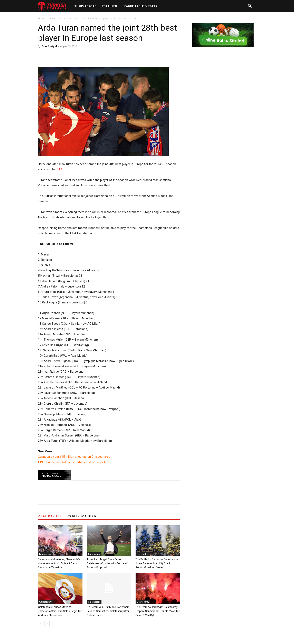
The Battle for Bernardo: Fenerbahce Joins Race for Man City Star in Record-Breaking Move (157, 563)
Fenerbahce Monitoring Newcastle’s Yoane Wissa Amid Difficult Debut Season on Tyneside (59, 563)
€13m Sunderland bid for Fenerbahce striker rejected (73, 462)
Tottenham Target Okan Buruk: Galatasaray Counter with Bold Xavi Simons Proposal (107, 563)
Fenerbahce (45, 554)
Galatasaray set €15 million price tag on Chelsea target (75, 457)
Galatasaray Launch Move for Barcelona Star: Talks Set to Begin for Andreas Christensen (60, 611)
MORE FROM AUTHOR (82, 516)
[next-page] (47, 623)
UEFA (59, 169)
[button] (250, 6)
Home (42, 18)
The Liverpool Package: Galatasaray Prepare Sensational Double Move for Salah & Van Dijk (158, 611)
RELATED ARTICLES (51, 516)
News (52, 18)
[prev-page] (41, 623)
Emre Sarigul (49, 46)
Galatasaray (94, 554)
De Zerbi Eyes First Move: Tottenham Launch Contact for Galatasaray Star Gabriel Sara (108, 611)
